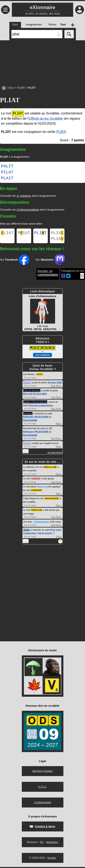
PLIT (41, 234)
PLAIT (7, 179)
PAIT (40, 376)
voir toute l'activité (55, 454)
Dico (11, 88)
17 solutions (24, 196)
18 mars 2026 (55, 384)
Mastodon (52, 843)
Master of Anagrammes (35, 404)
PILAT (7, 173)
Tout (53, 388)
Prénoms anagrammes (41, 407)
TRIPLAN (36, 511)
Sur (15, 262)
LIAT (7, 234)
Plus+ (59, 388)
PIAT (24, 234)
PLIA (57, 234)
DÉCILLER (50, 469)
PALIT (7, 167)
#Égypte (41, 488)
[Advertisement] (42, 61)
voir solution (42, 357)
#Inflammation (41, 523)
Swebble (28, 415)
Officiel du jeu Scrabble (46, 118)
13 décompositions (28, 210)
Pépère (27, 384)
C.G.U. (43, 788)
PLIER (21, 88)
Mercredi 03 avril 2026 (35, 396)
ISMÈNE (36, 480)
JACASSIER (52, 500)
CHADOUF (36, 492)
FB (41, 843)
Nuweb (52, 859)
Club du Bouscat (32, 392)
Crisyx (27, 531)
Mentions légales (43, 772)
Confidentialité (42, 803)
